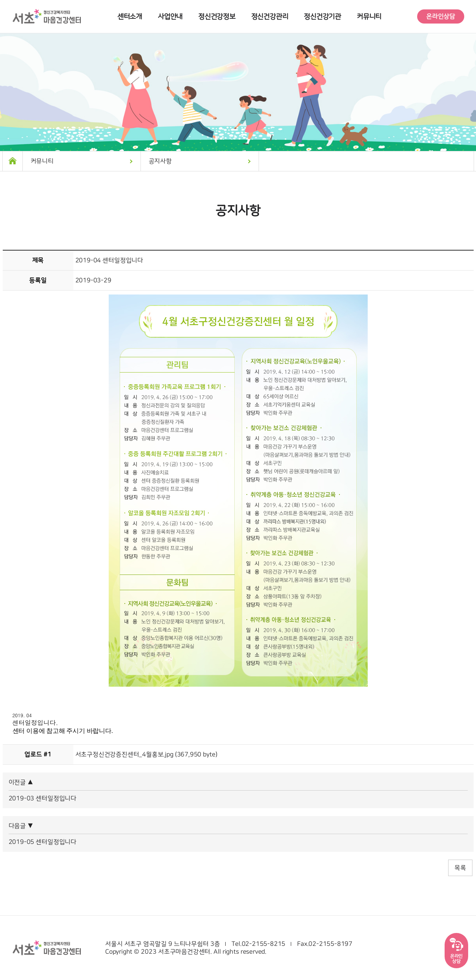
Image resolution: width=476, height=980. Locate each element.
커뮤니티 (369, 17)
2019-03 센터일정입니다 (43, 798)
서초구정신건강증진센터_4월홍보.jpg (124, 755)
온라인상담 (441, 16)
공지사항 (160, 161)
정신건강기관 (322, 17)
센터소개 (130, 17)
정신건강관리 (270, 17)
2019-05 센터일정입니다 (43, 842)
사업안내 (170, 17)
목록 (460, 868)
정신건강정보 (217, 17)
